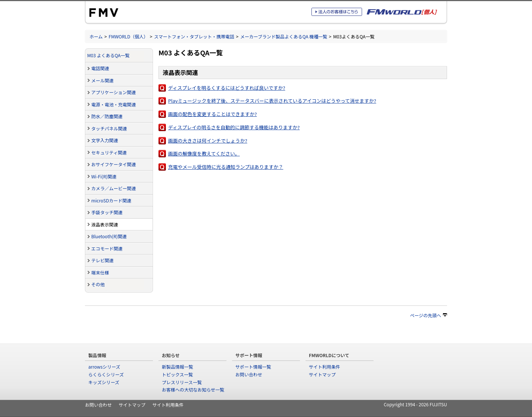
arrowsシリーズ (104, 367)
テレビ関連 (102, 260)
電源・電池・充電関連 (114, 104)
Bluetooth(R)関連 (109, 236)
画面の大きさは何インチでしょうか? (208, 141)
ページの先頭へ (429, 315)
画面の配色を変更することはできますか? (212, 114)
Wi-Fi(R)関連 (104, 176)
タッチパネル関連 (109, 128)
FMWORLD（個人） (128, 36)
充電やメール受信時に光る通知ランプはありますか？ (226, 167)
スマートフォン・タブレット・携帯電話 (194, 36)
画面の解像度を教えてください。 (204, 153)
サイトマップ (322, 374)
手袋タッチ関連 (107, 212)
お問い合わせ (249, 374)
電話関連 (100, 68)
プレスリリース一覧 (182, 382)
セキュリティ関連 (109, 152)
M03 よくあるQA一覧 (108, 55)
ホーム (96, 36)
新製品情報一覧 (178, 367)
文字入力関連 (105, 140)
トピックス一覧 (177, 374)
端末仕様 (100, 272)
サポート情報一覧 (253, 367)
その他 (98, 284)
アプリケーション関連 (114, 92)
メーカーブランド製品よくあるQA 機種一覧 (284, 36)
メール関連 (102, 80)
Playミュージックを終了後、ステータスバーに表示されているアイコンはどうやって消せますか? (272, 101)
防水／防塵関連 (107, 116)
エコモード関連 (107, 248)
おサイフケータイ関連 (114, 164)
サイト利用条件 (325, 367)
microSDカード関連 (111, 200)
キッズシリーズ (104, 382)
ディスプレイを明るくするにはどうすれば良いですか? (227, 88)
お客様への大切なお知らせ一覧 (193, 389)
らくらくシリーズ (106, 374)
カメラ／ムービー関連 (114, 188)
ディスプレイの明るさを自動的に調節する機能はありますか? (234, 127)
